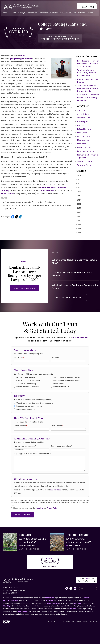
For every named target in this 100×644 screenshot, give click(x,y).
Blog (62, 13)
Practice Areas (32, 13)
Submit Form (22, 514)
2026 (79, 175)
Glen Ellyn (7, 606)
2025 (79, 179)
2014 (78, 224)
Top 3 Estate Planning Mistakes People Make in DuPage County (88, 88)
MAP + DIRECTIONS (29, 549)
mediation (50, 598)
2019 (78, 204)
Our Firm (13, 13)
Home (5, 13)
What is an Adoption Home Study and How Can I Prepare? (87, 73)
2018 (78, 208)
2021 (78, 196)
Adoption (81, 110)
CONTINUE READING (25, 288)
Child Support (83, 122)
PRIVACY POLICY (67, 622)
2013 (78, 229)
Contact (69, 13)
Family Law (82, 133)
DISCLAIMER (53, 622)
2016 (78, 216)
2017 (78, 212)
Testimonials (44, 13)
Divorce (23, 55)
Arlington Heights (11, 600)
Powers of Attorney (86, 151)
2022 (79, 192)
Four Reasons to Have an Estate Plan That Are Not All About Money (88, 64)
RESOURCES (82, 622)
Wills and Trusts (84, 165)
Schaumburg (23, 611)
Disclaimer (40, 508)
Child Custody (83, 118)
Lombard (85, 598)
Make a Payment (79, 13)
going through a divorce (21, 59)
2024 (79, 184)
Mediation (82, 144)
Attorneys (21, 13)
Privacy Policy (52, 508)
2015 (78, 220)
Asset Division (83, 114)
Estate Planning (84, 129)
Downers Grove (53, 603)
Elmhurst (77, 603)
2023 (79, 188)
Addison (49, 600)
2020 (79, 200)
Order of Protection (86, 147)
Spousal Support (85, 161)
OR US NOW (86, 580)
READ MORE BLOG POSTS (69, 297)
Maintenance (83, 140)
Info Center (54, 13)
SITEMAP (93, 622)
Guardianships (84, 136)
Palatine (74, 609)
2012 (78, 233)
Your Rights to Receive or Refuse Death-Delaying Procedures (88, 98)
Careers (90, 13)
